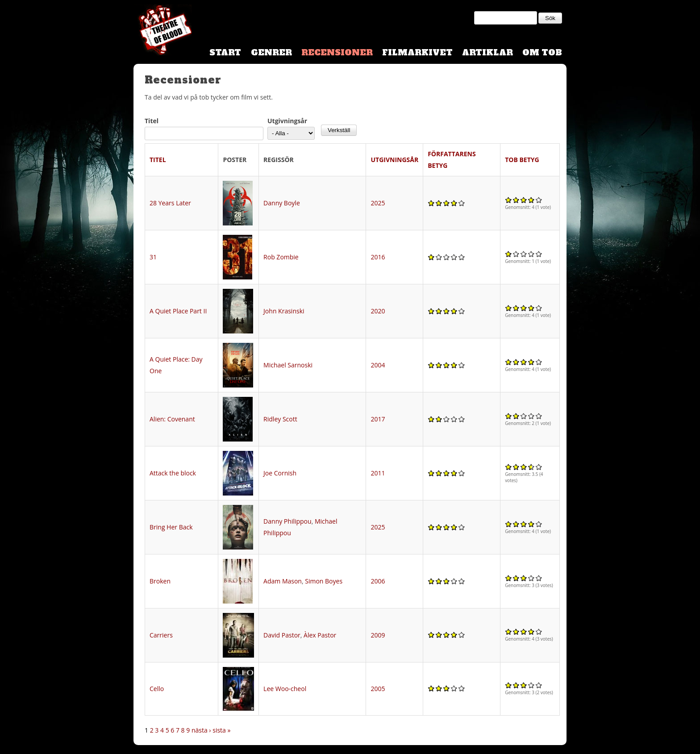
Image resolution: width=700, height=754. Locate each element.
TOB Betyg (522, 160)
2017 (378, 419)
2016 (378, 257)
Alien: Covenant (172, 419)
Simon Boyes (324, 581)
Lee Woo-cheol (285, 689)
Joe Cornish (280, 473)
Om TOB (542, 52)
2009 (378, 635)
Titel (152, 121)
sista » (221, 730)
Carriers (161, 635)
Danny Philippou (287, 521)
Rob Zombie (281, 257)
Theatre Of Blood (162, 31)
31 (153, 257)
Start (225, 52)
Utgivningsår (287, 121)
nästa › (201, 730)
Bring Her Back (171, 527)
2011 (378, 473)
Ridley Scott (280, 419)
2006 (378, 581)
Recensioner (337, 52)
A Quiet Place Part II (178, 311)
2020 (378, 311)
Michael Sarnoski (288, 365)
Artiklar (487, 52)
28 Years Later (170, 203)
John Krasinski (284, 311)
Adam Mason (283, 581)
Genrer (271, 52)
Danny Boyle (282, 203)
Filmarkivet (417, 52)
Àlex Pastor (320, 635)
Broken (160, 581)
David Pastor (282, 635)
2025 (378, 203)
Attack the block (173, 473)
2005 (378, 689)
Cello (157, 689)
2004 (378, 365)
